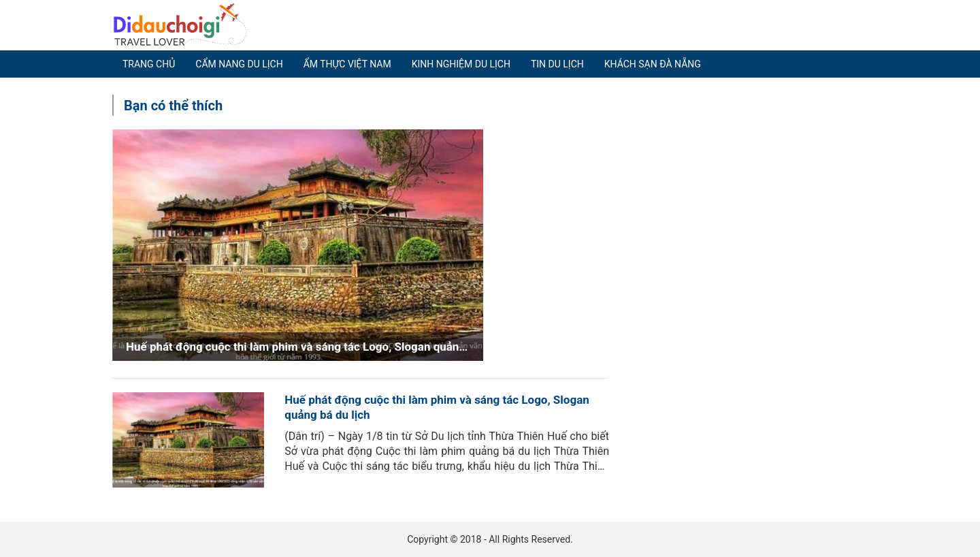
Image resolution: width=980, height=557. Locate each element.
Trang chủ (149, 64)
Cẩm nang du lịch (239, 64)
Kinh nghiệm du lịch (461, 64)
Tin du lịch (557, 64)
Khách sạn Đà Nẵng (653, 64)
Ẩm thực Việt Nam (347, 64)
